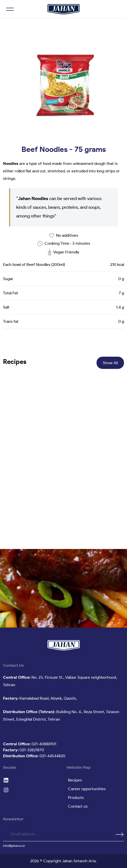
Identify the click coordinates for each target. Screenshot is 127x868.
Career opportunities (87, 789)
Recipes (75, 780)
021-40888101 (30, 744)
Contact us (78, 806)
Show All (110, 363)
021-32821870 (23, 750)
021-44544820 (34, 756)
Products (76, 798)
